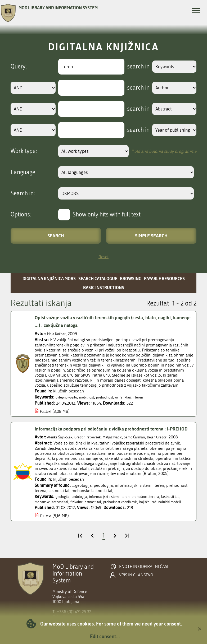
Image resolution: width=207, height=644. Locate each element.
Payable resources (164, 278)
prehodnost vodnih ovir (161, 514)
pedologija (84, 509)
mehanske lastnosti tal (78, 514)
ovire (133, 397)
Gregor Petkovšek (96, 445)
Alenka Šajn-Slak (62, 445)
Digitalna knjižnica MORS (49, 278)
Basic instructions (104, 287)
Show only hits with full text (107, 215)
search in (132, 67)
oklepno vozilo (69, 397)
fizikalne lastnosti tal (119, 514)
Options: (21, 215)
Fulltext (47, 411)
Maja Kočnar (58, 334)
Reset (103, 257)
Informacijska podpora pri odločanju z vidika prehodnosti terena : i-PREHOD (112, 432)
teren (140, 509)
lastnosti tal (45, 514)
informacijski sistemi (114, 509)
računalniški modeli (67, 519)
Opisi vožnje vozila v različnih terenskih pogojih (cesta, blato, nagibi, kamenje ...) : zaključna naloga (113, 321)
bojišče (41, 519)
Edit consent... (105, 636)
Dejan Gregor (178, 445)
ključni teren (150, 397)
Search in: (23, 193)
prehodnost (115, 397)
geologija (64, 509)
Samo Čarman (151, 445)
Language (23, 172)
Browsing (131, 278)
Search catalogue (98, 278)
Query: (19, 67)
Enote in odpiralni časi (144, 584)
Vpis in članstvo (136, 593)
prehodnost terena (164, 509)
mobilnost (93, 397)
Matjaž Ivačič (125, 445)
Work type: (24, 151)
